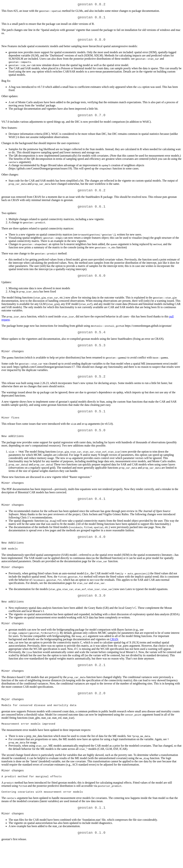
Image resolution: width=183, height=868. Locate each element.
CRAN (114, 656)
